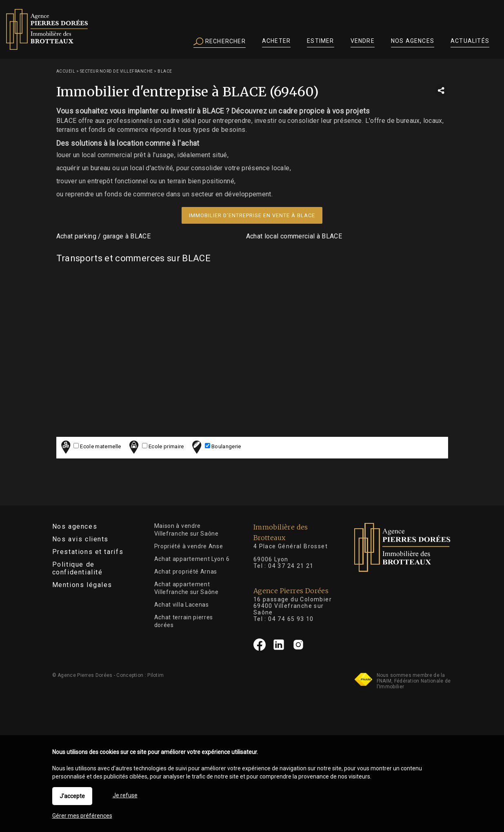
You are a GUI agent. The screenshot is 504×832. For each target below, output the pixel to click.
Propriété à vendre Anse (189, 546)
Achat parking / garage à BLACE (104, 236)
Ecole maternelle (90, 447)
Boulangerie (215, 447)
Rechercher (220, 42)
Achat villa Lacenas (182, 605)
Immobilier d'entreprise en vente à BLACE (252, 215)
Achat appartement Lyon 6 (192, 559)
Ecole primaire (155, 447)
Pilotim (155, 675)
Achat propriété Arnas (186, 572)
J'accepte (72, 796)
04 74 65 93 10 (291, 619)
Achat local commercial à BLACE (294, 236)
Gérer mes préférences (82, 816)
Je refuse (125, 795)
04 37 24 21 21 (291, 566)
